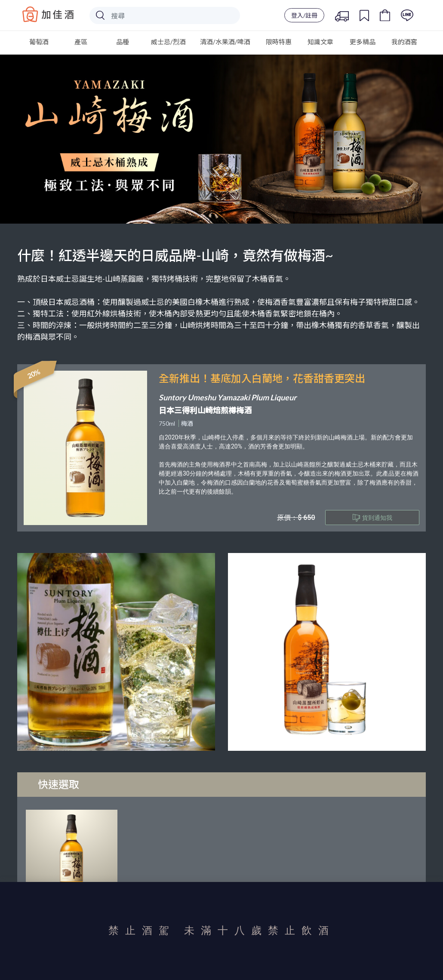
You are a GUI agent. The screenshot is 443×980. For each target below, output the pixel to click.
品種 (123, 42)
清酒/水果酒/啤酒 (225, 42)
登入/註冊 (304, 15)
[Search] (165, 15)
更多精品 (363, 42)
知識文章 (320, 42)
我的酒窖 (404, 42)
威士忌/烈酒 (168, 42)
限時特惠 (279, 42)
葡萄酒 (39, 42)
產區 (81, 42)
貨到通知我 (372, 518)
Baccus (48, 14)
